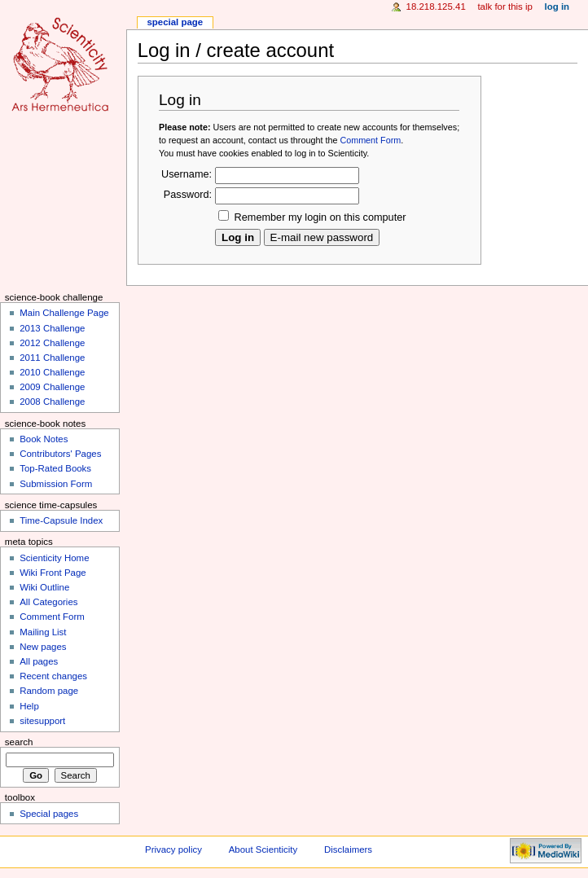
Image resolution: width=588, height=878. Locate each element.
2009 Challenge (52, 387)
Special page (175, 22)
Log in (557, 7)
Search (19, 742)
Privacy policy (173, 849)
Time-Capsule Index (61, 520)
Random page (49, 691)
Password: (188, 195)
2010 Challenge (52, 372)
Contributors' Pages (60, 454)
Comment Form (370, 140)
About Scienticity (263, 849)
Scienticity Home (54, 558)
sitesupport (42, 721)
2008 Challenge (52, 402)
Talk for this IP (505, 7)
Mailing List (43, 632)
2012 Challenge (52, 343)
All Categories (48, 602)
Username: (186, 174)
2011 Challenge (52, 358)
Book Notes (44, 439)
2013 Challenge (52, 328)
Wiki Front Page (53, 573)
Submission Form (56, 484)
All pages (39, 661)
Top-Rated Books (55, 468)
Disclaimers (348, 849)
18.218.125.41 (436, 7)
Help (29, 706)
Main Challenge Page (64, 313)
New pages (43, 647)
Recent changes (53, 676)
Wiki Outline (44, 587)
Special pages (49, 814)
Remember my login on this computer (320, 217)
